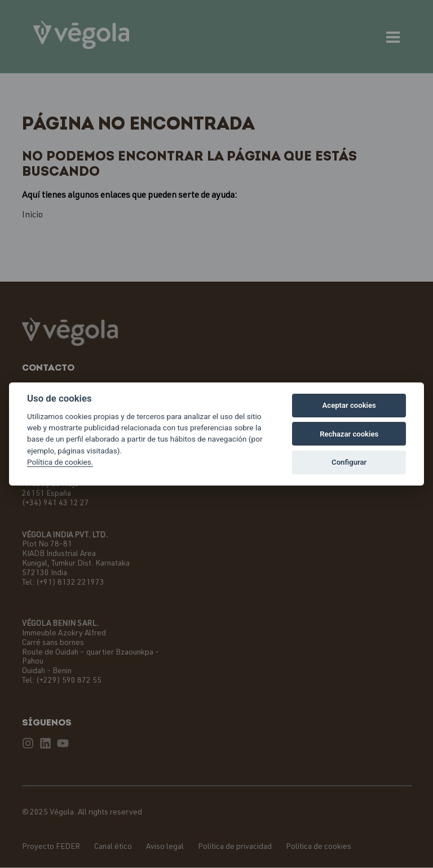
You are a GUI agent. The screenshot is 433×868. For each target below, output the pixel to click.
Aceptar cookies (349, 405)
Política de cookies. (60, 462)
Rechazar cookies (349, 434)
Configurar (349, 462)
